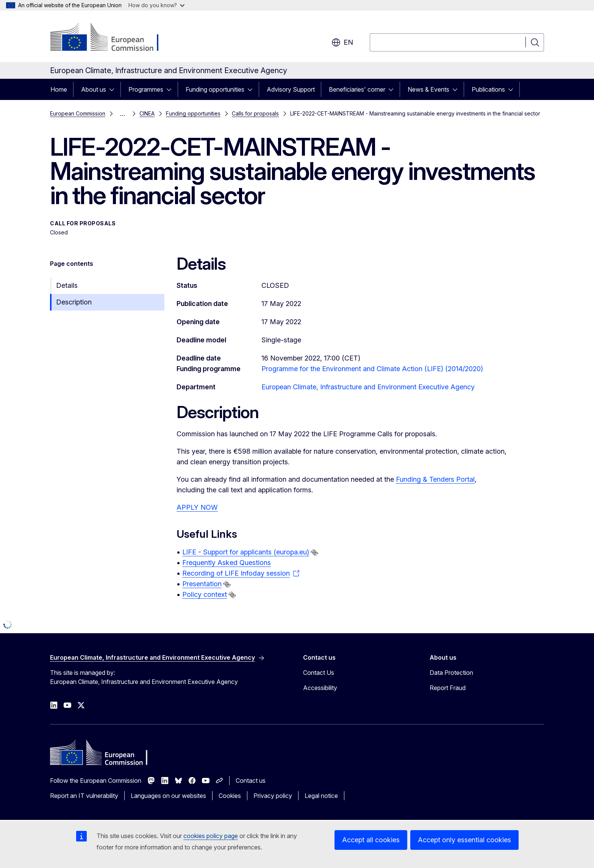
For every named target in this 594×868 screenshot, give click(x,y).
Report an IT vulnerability (84, 796)
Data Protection (451, 673)
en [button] (342, 42)
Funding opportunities (215, 89)
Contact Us (319, 673)
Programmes (146, 89)
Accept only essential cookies (464, 840)
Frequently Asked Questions (227, 563)
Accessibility (320, 688)
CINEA (147, 113)
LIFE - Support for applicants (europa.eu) (246, 552)
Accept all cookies (371, 840)
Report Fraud (448, 688)
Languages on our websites (168, 796)
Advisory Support (291, 89)
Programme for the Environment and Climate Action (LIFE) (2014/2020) (372, 369)
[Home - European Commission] (111, 38)
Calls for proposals (255, 113)
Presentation (202, 584)
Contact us (251, 781)
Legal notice (321, 796)
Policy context (205, 594)
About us (94, 89)
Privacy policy (273, 796)
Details (67, 285)
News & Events (428, 89)
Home (59, 89)
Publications (488, 89)
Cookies (230, 796)
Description (74, 302)
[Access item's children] (114, 89)
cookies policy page (211, 836)
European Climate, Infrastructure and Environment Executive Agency (368, 387)
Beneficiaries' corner (357, 89)
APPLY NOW (197, 507)
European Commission (78, 113)
